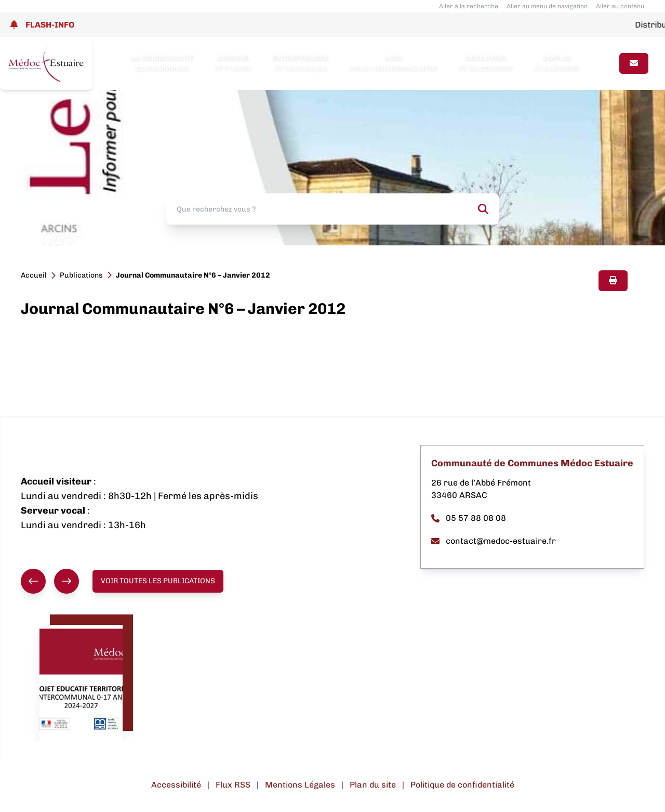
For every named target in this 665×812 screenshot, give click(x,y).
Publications (81, 275)
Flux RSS (233, 785)
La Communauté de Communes (162, 63)
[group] (50, 581)
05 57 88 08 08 (469, 518)
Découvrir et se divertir (486, 63)
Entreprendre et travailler (301, 63)
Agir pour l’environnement (394, 63)
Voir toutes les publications (158, 581)
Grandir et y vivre (233, 63)
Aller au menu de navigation (547, 6)
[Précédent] (33, 581)
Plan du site (373, 785)
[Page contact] (634, 63)
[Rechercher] (483, 209)
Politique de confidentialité (462, 785)
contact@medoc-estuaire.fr (494, 541)
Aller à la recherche (469, 6)
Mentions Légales (300, 785)
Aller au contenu (620, 6)
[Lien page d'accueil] (46, 64)
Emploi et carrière (557, 63)
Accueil (34, 275)
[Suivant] (66, 581)
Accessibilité (176, 785)
